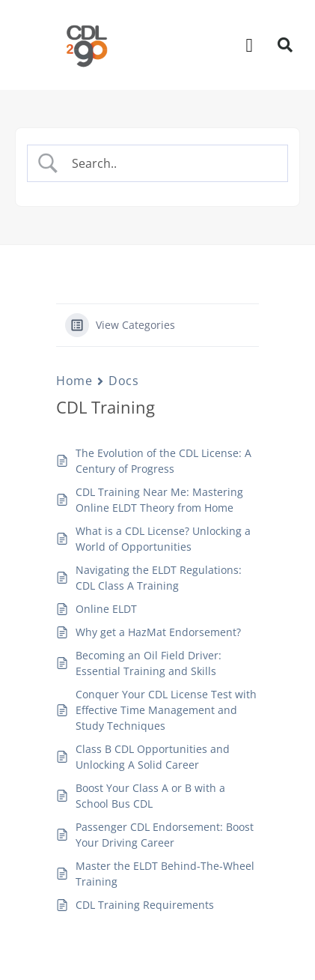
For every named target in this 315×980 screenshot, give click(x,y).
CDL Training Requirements (145, 905)
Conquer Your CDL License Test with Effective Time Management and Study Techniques (166, 710)
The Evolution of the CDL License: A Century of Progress (163, 461)
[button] (249, 45)
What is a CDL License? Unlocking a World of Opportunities (163, 539)
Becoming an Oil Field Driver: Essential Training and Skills (149, 663)
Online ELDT (106, 609)
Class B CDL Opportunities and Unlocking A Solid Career (153, 757)
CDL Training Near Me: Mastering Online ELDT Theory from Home (159, 500)
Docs (123, 381)
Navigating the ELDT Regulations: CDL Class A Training (159, 578)
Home (74, 381)
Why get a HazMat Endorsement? (158, 632)
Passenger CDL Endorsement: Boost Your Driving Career (165, 835)
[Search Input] (170, 163)
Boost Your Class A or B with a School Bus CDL (150, 796)
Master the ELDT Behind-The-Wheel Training (165, 874)
